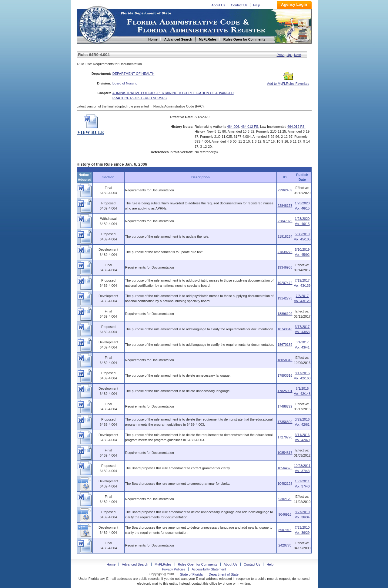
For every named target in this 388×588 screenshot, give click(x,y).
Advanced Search (135, 564)
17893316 (285, 375)
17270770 (285, 437)
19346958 (285, 267)
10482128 (285, 484)
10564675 (285, 468)
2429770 (285, 545)
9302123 (285, 499)
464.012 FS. (250, 127)
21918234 (285, 236)
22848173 (285, 206)
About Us (218, 5)
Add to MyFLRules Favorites (288, 82)
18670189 (285, 345)
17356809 (285, 422)
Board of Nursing (125, 83)
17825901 (285, 391)
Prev (281, 55)
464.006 (233, 127)
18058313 (285, 360)
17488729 (285, 406)
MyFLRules (163, 564)
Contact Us (239, 5)
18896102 (285, 314)
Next (298, 55)
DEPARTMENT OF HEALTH (134, 74)
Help (257, 5)
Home (97, 24)
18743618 (285, 329)
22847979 (285, 221)
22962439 (285, 190)
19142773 (285, 298)
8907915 (285, 530)
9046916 (285, 514)
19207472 (285, 283)
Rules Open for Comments (198, 564)
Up (289, 55)
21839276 (285, 252)
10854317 (285, 453)
